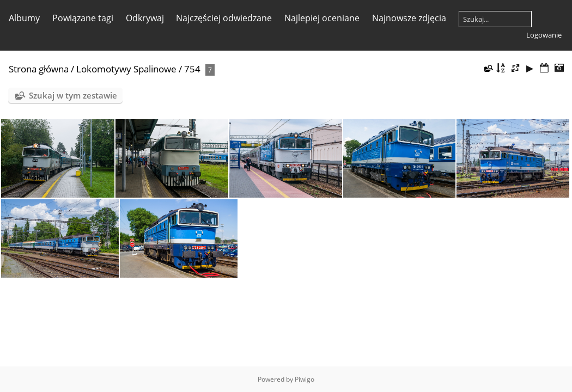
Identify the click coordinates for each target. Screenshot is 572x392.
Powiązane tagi (83, 18)
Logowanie (544, 35)
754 (192, 69)
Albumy (24, 18)
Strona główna (39, 69)
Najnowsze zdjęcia (409, 18)
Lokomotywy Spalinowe (126, 69)
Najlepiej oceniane (322, 18)
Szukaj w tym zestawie (73, 95)
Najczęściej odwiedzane (224, 18)
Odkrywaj (145, 18)
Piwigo (305, 379)
